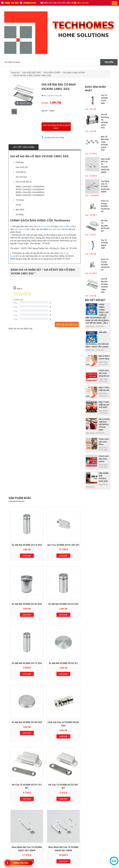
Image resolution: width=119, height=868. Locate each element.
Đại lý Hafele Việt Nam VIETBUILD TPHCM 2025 (104, 424)
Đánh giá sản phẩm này (67, 325)
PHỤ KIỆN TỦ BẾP (52, 73)
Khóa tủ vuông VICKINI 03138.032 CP (105, 206)
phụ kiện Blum (55, 229)
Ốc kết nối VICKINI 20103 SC (93, 602)
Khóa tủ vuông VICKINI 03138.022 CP (105, 265)
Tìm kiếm (109, 62)
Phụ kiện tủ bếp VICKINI (74, 73)
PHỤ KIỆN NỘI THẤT (32, 73)
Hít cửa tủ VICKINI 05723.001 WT (105, 226)
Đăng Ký (59, 773)
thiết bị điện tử (66, 226)
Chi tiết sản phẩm (24, 147)
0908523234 (28, 3)
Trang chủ (15, 73)
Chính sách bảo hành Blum (104, 442)
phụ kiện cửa (21, 229)
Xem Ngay (25, 556)
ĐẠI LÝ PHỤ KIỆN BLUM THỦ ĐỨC (104, 405)
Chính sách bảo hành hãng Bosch (104, 373)
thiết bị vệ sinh (43, 226)
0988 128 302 (10, 3)
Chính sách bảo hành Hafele (104, 459)
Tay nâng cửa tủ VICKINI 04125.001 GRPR (105, 186)
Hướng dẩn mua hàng (53, 137)
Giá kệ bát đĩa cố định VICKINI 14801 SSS (32, 75)
